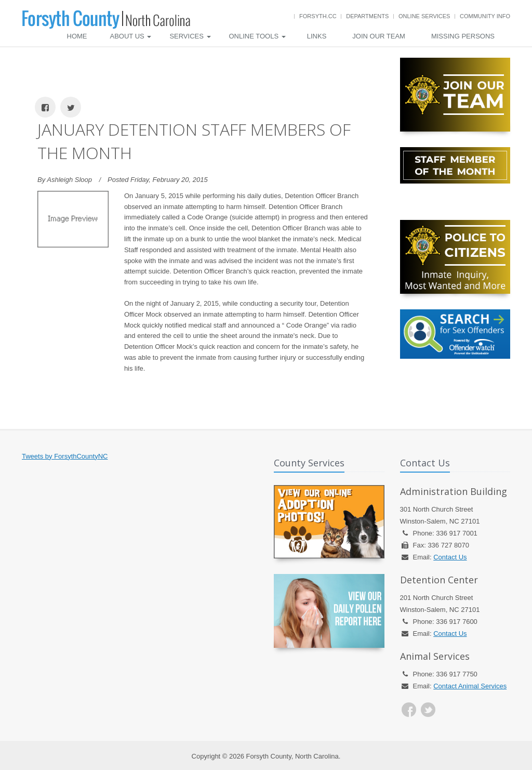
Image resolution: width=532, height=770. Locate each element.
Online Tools (257, 36)
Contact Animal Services (470, 686)
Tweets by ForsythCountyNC (65, 456)
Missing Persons (463, 36)
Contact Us (450, 557)
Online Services (424, 16)
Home (77, 36)
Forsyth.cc (318, 16)
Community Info (485, 16)
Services (190, 36)
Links (317, 36)
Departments (367, 16)
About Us (131, 36)
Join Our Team (379, 36)
